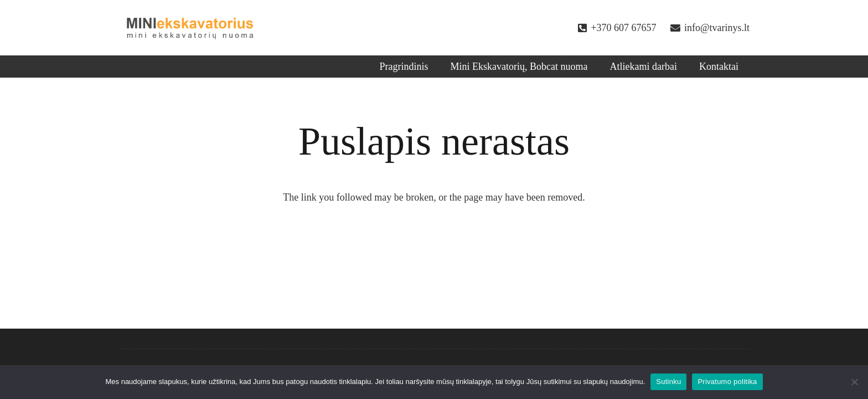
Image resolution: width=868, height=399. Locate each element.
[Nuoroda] (190, 28)
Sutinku (668, 382)
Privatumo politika (727, 382)
